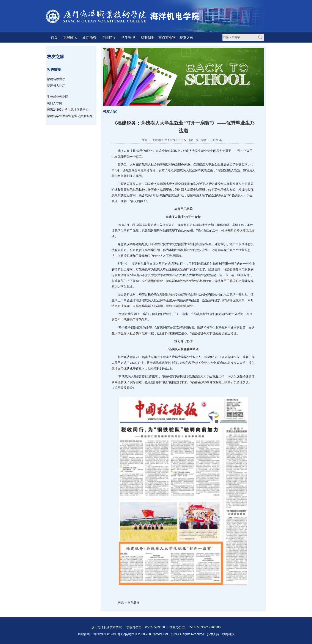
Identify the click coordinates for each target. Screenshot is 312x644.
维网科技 (228, 634)
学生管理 (128, 37)
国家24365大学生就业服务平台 (68, 110)
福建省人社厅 (56, 86)
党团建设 (109, 37)
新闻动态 (89, 37)
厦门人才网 (55, 103)
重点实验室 (167, 37)
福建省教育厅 (56, 79)
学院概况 (70, 37)
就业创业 (148, 37)
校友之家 (186, 37)
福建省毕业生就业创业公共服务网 (70, 116)
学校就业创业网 (58, 97)
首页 (54, 37)
